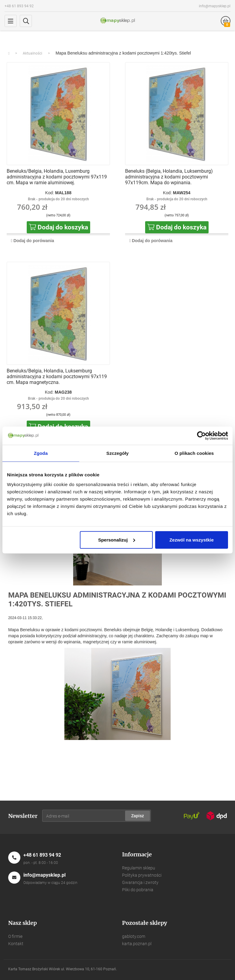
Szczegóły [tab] (117, 453)
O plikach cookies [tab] (194, 453)
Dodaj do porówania (34, 241)
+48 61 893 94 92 (19, 6)
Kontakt (16, 944)
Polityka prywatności (142, 875)
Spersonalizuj (117, 540)
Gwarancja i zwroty (140, 882)
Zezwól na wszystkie (192, 540)
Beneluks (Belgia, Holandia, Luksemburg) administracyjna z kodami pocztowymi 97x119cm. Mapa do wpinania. (169, 177)
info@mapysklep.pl (215, 6)
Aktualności (32, 53)
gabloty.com (134, 936)
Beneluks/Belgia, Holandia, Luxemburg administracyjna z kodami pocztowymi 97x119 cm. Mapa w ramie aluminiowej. (57, 177)
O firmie (15, 936)
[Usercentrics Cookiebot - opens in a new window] (201, 436)
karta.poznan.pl (137, 944)
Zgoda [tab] (41, 453)
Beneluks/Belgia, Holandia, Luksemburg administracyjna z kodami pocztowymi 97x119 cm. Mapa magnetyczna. (57, 377)
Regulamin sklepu (139, 868)
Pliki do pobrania (138, 890)
